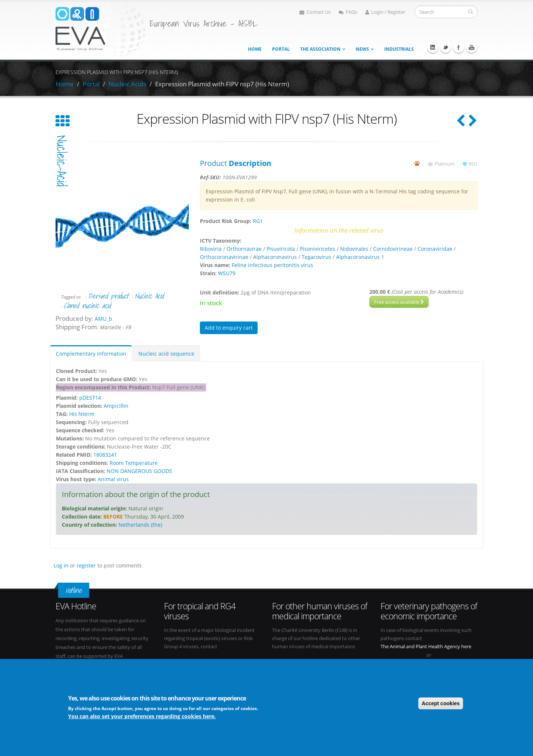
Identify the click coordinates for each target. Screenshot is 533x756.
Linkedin (433, 47)
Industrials (399, 49)
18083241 (105, 455)
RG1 (473, 164)
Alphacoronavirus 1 (360, 257)
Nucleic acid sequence (166, 354)
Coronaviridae (435, 249)
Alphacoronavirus (275, 257)
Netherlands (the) (140, 525)
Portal (281, 49)
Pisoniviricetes (318, 249)
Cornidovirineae (393, 249)
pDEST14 (90, 398)
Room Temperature (134, 463)
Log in (61, 565)
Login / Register (385, 12)
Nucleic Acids (127, 84)
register (86, 565)
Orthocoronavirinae (224, 257)
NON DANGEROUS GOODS (139, 471)
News (362, 49)
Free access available (399, 302)
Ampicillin (116, 406)
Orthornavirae (244, 249)
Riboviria (211, 249)
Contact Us (315, 12)
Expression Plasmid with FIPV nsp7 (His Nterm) (222, 84)
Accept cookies (441, 703)
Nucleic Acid (149, 296)
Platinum (445, 164)
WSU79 (227, 273)
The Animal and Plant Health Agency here (426, 647)
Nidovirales (354, 249)
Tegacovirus (316, 257)
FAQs (348, 12)
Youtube (472, 47)
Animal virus (113, 479)
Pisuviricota (281, 249)
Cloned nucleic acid (87, 306)
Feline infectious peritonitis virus (272, 265)
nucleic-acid (61, 161)
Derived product (108, 296)
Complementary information (91, 354)
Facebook (459, 47)
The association (320, 49)
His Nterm (82, 414)
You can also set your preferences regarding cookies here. (142, 716)
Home (255, 49)
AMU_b (103, 319)
